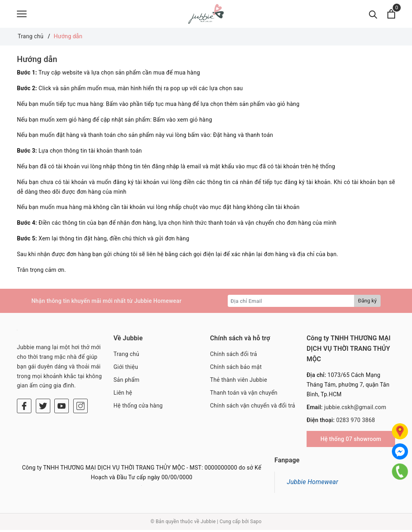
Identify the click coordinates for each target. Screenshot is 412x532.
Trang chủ (126, 356)
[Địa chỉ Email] (291, 303)
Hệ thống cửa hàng (138, 408)
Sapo (256, 524)
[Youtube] (62, 408)
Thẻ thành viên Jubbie (239, 382)
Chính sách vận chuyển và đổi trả (253, 408)
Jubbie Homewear (313, 484)
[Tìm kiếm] (373, 15)
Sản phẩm (127, 382)
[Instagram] (80, 408)
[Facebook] (24, 408)
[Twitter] (43, 408)
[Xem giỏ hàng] (391, 15)
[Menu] (22, 15)
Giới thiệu (126, 369)
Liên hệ (123, 395)
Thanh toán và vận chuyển (244, 395)
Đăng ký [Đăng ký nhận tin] (367, 303)
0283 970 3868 (355, 422)
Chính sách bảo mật (236, 369)
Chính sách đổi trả (234, 356)
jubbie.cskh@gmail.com (355, 409)
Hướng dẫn (37, 62)
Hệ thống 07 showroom (351, 441)
